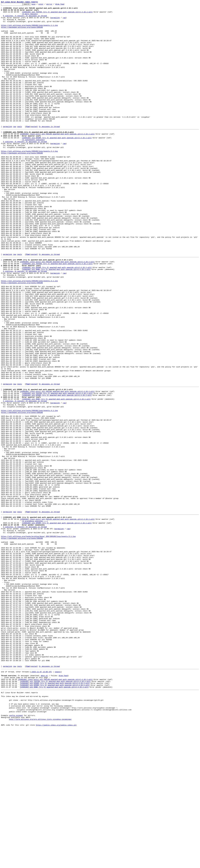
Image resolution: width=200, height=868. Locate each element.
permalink (55, 21)
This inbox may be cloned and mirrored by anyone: (25, 831)
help (37, 5)
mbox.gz (44, 807)
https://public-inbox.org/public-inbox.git (56, 865)
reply (19, 151)
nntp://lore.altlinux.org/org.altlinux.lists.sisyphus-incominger (40, 858)
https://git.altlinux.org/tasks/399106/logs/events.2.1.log (29, 180)
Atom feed (64, 5)
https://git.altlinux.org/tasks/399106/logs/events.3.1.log (29, 335)
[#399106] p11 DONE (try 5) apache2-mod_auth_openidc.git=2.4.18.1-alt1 (56, 321)
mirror (53, 5)
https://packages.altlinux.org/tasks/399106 (22, 32)
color (45, 5)
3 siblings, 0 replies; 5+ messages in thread (25, 169)
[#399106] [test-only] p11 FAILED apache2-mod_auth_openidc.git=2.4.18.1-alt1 (57, 159)
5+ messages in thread (49, 151)
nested (34, 151)
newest (58, 802)
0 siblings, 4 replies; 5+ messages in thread (25, 18)
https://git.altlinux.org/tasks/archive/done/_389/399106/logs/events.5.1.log (38, 640)
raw (64, 21)
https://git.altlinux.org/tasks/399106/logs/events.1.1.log (29, 30)
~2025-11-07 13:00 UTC (41, 802)
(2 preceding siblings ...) (35, 622)
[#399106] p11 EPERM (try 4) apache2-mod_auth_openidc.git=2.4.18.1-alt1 (57, 319)
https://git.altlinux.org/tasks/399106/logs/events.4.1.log (29, 490)
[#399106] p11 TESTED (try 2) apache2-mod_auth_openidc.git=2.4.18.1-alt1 (57, 14)
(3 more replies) (30, 16)
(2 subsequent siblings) (33, 166)
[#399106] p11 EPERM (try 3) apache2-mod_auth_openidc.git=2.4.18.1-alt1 (57, 164)
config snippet (16, 854)
